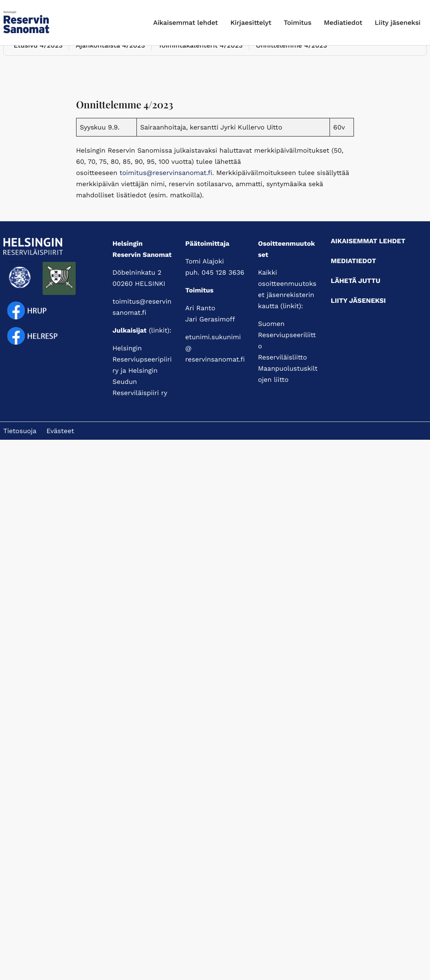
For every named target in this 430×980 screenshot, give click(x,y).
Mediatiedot (343, 23)
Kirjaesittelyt (251, 23)
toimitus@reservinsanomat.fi (166, 173)
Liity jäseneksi (398, 23)
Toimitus (297, 23)
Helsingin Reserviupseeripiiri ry (142, 359)
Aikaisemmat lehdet (186, 23)
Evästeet (60, 431)
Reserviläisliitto (282, 357)
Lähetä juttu (356, 281)
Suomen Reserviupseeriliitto (287, 335)
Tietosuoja (20, 431)
